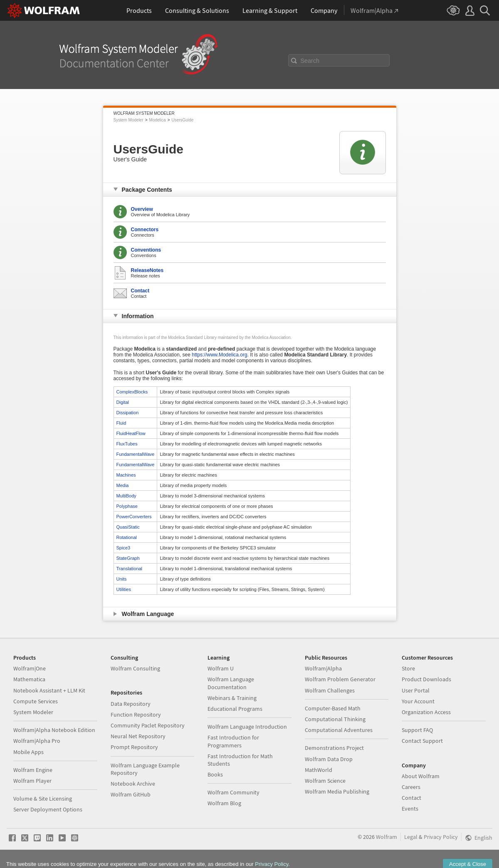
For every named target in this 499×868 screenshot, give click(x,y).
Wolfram (387, 837)
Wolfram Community (233, 792)
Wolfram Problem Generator (340, 679)
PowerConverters (134, 517)
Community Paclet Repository (148, 725)
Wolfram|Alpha (323, 668)
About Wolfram (421, 776)
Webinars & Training (232, 698)
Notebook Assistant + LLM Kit (49, 690)
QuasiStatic (128, 527)
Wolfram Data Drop (329, 759)
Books (215, 774)
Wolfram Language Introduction (247, 727)
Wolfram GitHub (131, 794)
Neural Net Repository (138, 736)
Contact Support (422, 741)
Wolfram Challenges (330, 690)
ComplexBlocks (132, 392)
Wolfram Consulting (135, 668)
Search (310, 61)
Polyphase (127, 506)
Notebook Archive (133, 784)
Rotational (127, 537)
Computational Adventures (339, 730)
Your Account (418, 701)
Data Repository (131, 704)
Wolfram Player (32, 781)
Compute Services (36, 701)
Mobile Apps (28, 752)
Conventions (146, 250)
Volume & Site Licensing (43, 799)
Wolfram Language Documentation (231, 683)
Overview (142, 209)
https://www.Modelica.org (219, 355)
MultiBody (126, 496)
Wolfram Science (325, 781)
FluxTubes (127, 444)
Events (410, 809)
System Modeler (128, 120)
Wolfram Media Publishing (337, 791)
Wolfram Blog (224, 803)
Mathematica (29, 679)
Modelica (158, 120)
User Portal (416, 690)
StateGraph (128, 558)
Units (122, 579)
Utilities (124, 589)
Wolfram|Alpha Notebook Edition (54, 730)
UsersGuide (182, 120)
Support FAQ (417, 730)
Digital (123, 402)
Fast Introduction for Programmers (233, 741)
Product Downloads (426, 679)
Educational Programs (235, 709)
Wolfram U (221, 668)
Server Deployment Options (48, 809)
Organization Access (426, 712)
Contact (140, 291)
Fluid (121, 423)
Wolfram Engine (33, 770)
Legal (411, 837)
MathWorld (319, 770)
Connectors (145, 230)
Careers (411, 787)
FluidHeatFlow (131, 433)
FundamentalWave (136, 454)
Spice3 (124, 548)
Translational (130, 569)
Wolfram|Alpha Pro (37, 741)
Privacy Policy (441, 837)
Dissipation (128, 413)
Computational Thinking (335, 719)
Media (123, 485)
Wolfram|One (30, 668)
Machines (126, 475)
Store (408, 668)
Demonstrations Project (334, 748)
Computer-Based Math (333, 708)
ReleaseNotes (147, 270)
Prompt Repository (134, 747)
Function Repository (136, 715)
